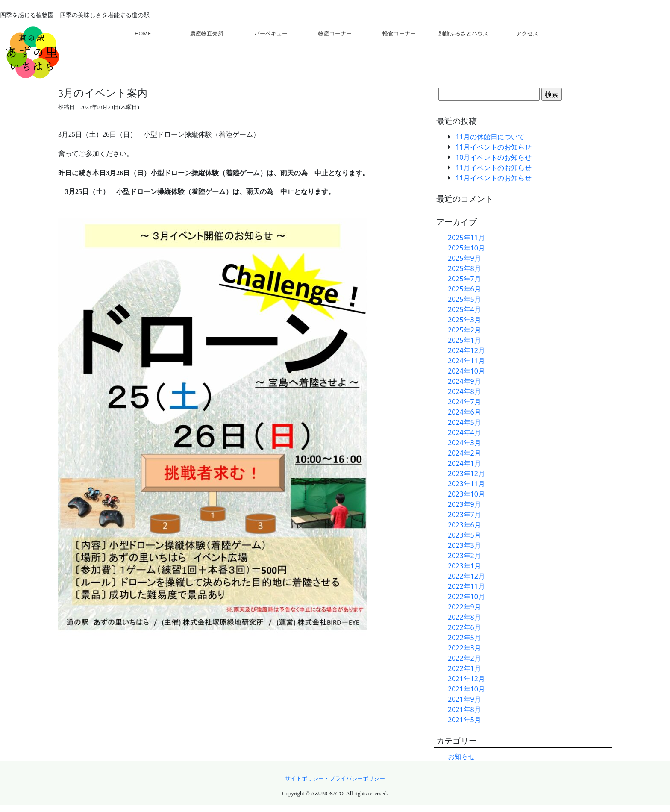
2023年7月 (464, 515)
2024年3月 (464, 443)
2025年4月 (464, 309)
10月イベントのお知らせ (494, 157)
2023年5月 (464, 535)
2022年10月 (466, 597)
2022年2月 (464, 658)
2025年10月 (466, 248)
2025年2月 (464, 330)
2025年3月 (464, 320)
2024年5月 (464, 422)
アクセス (527, 33)
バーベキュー (271, 33)
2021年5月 (464, 720)
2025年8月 (464, 268)
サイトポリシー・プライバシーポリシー (335, 779)
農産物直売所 (207, 33)
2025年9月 (464, 258)
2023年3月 (464, 545)
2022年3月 (464, 648)
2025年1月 (464, 340)
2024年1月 (464, 463)
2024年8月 (464, 391)
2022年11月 (466, 586)
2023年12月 (466, 474)
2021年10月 (466, 689)
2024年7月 (464, 402)
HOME (143, 33)
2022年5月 (464, 638)
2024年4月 (464, 432)
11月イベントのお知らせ (494, 147)
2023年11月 (466, 484)
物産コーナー (335, 33)
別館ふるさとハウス (463, 33)
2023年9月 (464, 504)
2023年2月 (464, 556)
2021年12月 (466, 679)
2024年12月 (466, 350)
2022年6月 (464, 627)
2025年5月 (464, 299)
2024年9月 (464, 381)
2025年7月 (464, 279)
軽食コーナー (399, 33)
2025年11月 (466, 238)
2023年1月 (464, 566)
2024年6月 (464, 412)
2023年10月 (466, 494)
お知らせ (461, 756)
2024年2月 (464, 453)
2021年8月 (464, 709)
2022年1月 (464, 668)
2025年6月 (464, 289)
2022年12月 (466, 576)
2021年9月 (464, 699)
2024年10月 (466, 371)
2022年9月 (464, 607)
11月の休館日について (490, 137)
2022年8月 (464, 617)
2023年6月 (464, 525)
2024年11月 (466, 361)
